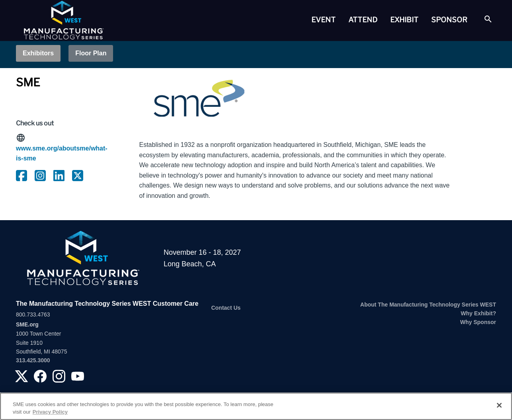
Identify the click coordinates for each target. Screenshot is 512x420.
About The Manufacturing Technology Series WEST (428, 305)
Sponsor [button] (449, 20)
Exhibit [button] (404, 20)
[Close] (499, 405)
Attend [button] (363, 20)
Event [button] (323, 20)
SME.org (27, 324)
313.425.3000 (33, 360)
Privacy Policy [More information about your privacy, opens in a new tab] (50, 412)
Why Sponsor (478, 322)
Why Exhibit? (478, 313)
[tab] (323, 20)
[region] (256, 406)
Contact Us (226, 308)
